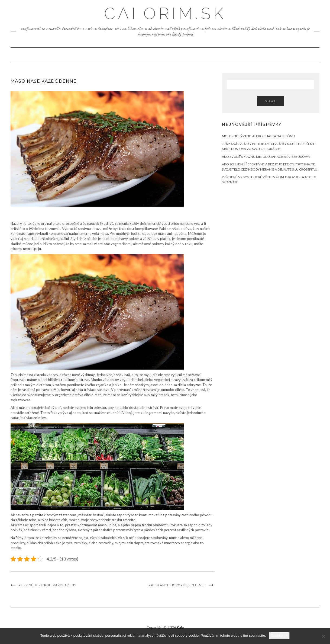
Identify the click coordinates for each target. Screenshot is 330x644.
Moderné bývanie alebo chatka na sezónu (258, 136)
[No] (323, 636)
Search (271, 101)
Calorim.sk (165, 14)
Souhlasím (279, 635)
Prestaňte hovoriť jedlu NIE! (177, 585)
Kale (180, 627)
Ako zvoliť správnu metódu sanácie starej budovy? (266, 157)
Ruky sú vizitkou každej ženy (47, 585)
